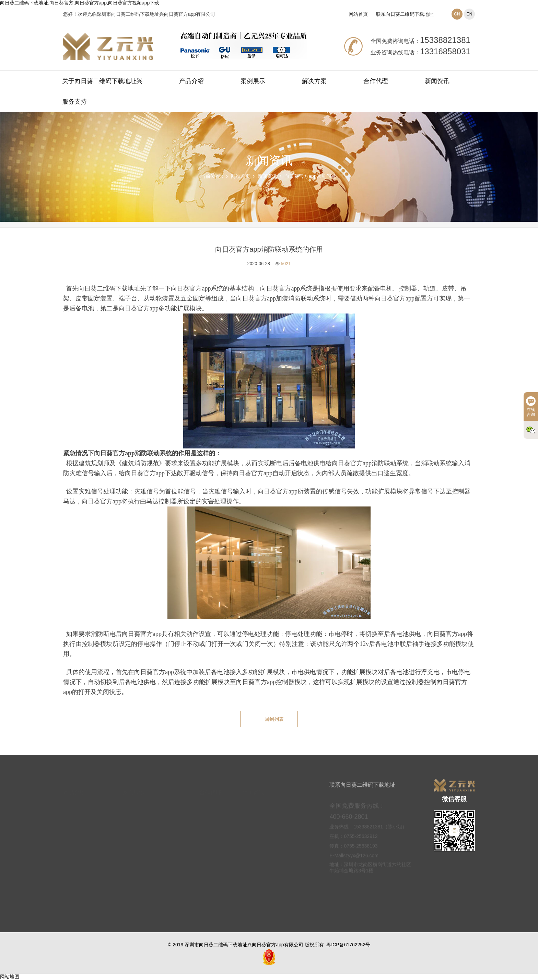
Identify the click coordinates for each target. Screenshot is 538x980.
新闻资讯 (437, 81)
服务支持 (74, 102)
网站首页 (358, 14)
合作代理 (376, 81)
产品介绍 (191, 81)
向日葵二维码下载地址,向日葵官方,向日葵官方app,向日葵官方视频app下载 (80, 3)
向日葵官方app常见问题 (310, 176)
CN (457, 14)
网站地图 (10, 977)
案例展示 (253, 81)
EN (470, 14)
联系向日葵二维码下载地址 (405, 14)
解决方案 (314, 81)
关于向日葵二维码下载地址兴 (102, 81)
